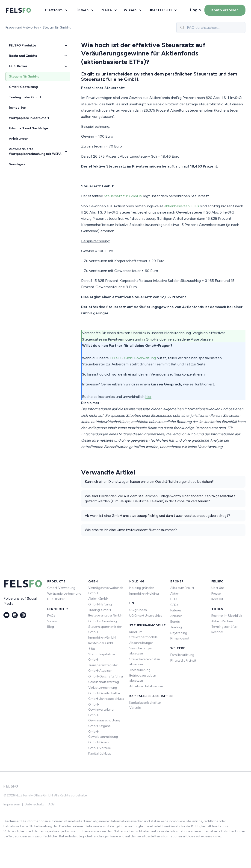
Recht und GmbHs (38, 56)
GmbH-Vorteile (99, 748)
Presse (216, 594)
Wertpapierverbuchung (64, 594)
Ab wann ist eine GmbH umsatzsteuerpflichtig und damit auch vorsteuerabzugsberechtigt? (157, 516)
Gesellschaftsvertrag (104, 682)
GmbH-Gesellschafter (104, 693)
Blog (51, 627)
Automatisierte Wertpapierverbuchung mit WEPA (38, 151)
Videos (52, 621)
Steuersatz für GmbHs (123, 196)
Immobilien (18, 108)
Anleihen (176, 616)
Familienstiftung (182, 655)
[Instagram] (23, 615)
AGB (52, 804)
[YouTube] (6, 615)
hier (148, 397)
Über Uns (218, 588)
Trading (176, 627)
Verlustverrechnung (103, 688)
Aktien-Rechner (223, 621)
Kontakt (217, 599)
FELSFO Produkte (38, 45)
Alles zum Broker (182, 588)
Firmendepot (180, 638)
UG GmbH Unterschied (146, 616)
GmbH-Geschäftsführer (106, 676)
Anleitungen (19, 139)
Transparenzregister (103, 665)
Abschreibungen (141, 643)
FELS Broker (38, 66)
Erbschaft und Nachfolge (29, 128)
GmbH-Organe (99, 726)
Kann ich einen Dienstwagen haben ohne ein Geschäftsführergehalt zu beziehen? (149, 482)
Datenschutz (34, 804)
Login (195, 10)
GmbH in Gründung (103, 621)
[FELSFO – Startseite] (18, 10)
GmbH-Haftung (100, 604)
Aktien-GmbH (98, 599)
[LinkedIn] (15, 615)
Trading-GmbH (100, 610)
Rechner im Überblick (227, 616)
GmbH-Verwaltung (61, 588)
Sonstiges (17, 164)
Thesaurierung (140, 670)
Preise (106, 10)
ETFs (174, 599)
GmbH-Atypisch (100, 671)
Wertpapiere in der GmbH (29, 118)
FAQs (51, 616)
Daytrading (179, 633)
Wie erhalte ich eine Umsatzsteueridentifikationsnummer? (131, 530)
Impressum (12, 804)
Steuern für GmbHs (24, 77)
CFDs (174, 605)
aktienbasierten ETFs (182, 206)
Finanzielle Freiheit (183, 661)
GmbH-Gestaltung (23, 87)
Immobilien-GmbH (102, 638)
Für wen (81, 10)
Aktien (175, 594)
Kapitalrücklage (100, 754)
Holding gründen (142, 588)
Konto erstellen (225, 10)
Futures (176, 610)
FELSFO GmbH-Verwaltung (133, 358)
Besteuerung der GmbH (105, 615)
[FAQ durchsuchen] (211, 27)
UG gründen (138, 610)
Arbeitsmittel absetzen (146, 686)
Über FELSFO (160, 10)
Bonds (175, 622)
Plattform (54, 10)
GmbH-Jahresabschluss (106, 699)
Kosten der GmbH (101, 643)
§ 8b (92, 649)
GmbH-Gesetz (99, 742)
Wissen (130, 10)
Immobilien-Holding (144, 594)
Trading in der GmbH (25, 97)
